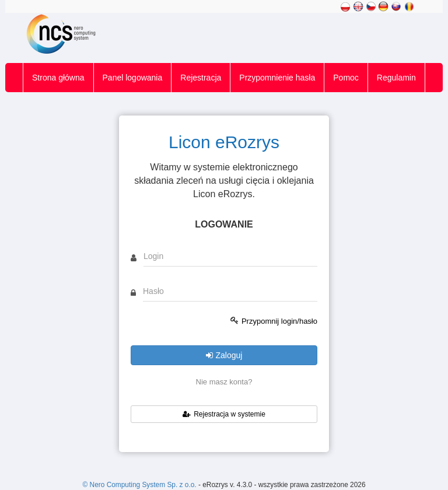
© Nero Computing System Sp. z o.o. (140, 485)
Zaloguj (224, 355)
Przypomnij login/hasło (279, 321)
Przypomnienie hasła (277, 78)
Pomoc (346, 78)
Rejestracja (201, 78)
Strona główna (58, 78)
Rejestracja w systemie (224, 414)
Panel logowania (133, 78)
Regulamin (396, 78)
